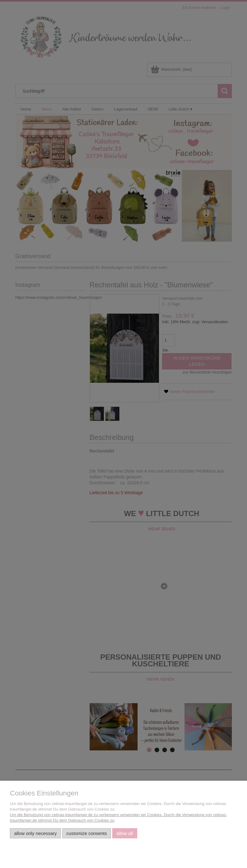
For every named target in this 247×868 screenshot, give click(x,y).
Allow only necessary (36, 833)
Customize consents (87, 833)
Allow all (125, 833)
